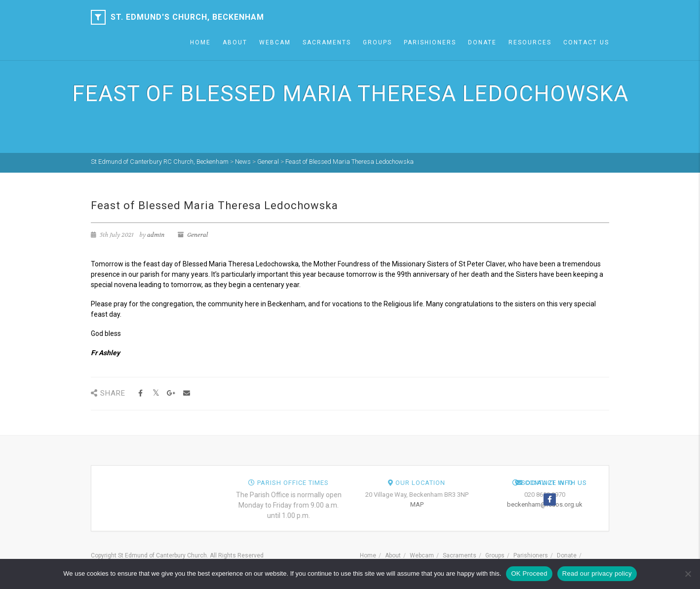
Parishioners (430, 42)
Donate (482, 42)
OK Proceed (529, 573)
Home (200, 42)
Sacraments (327, 42)
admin (156, 235)
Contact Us (586, 42)
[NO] (688, 574)
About (235, 42)
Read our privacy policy (597, 573)
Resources (530, 42)
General (197, 235)
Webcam (275, 42)
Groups (377, 42)
